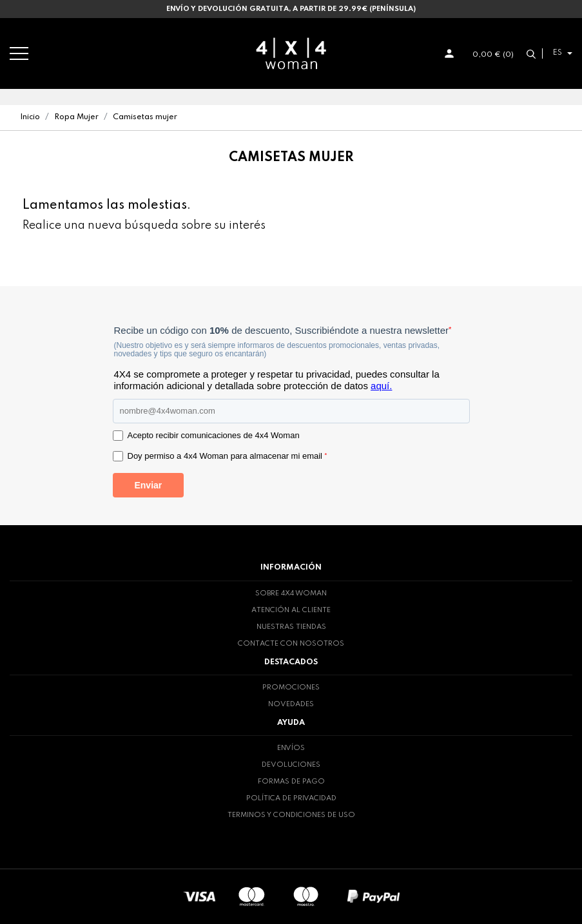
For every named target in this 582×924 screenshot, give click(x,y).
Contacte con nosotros (291, 644)
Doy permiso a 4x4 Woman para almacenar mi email (228, 456)
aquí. (381, 386)
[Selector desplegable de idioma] (561, 53)
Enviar (148, 485)
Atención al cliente (291, 610)
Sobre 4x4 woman (291, 593)
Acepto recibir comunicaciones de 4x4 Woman (214, 435)
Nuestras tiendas (291, 627)
